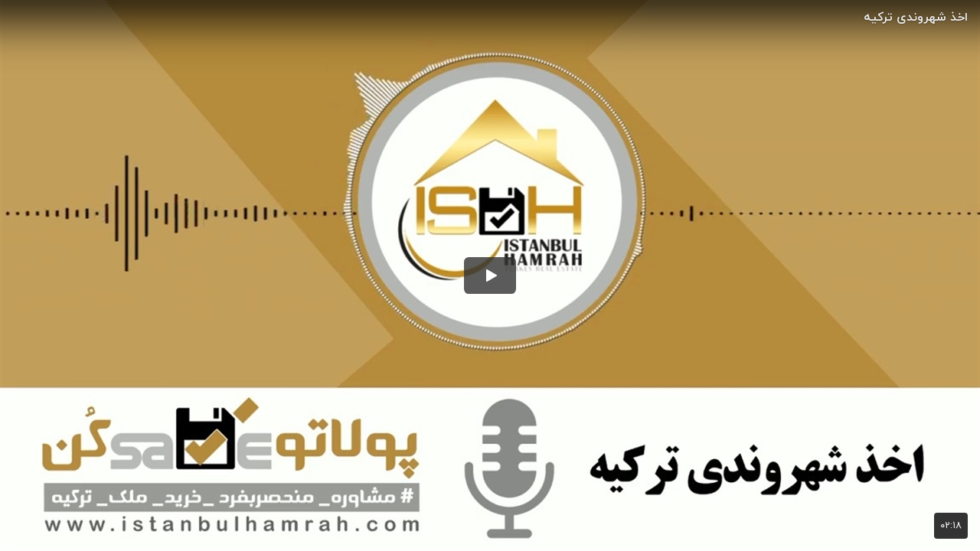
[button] (490, 275)
